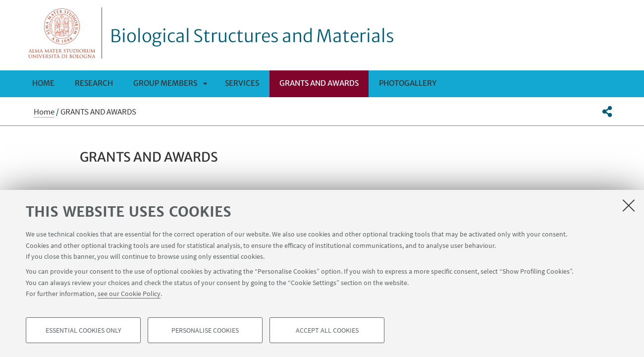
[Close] (629, 205)
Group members (165, 83)
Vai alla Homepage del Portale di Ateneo (62, 33)
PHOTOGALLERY (408, 83)
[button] (607, 112)
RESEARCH (94, 83)
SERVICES (242, 83)
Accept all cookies (327, 330)
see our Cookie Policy (129, 294)
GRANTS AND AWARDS (319, 83)
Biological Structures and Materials (252, 36)
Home (43, 83)
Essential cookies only (83, 330)
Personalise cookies (205, 330)
